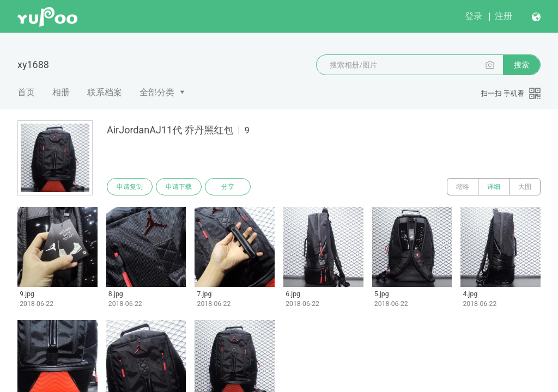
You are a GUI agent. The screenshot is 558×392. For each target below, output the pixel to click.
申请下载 (179, 187)
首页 (26, 92)
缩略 (463, 187)
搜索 (521, 65)
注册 (504, 16)
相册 (61, 92)
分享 (228, 187)
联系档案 (105, 92)
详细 (494, 187)
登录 (474, 16)
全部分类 (157, 92)
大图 (525, 187)
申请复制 (130, 187)
